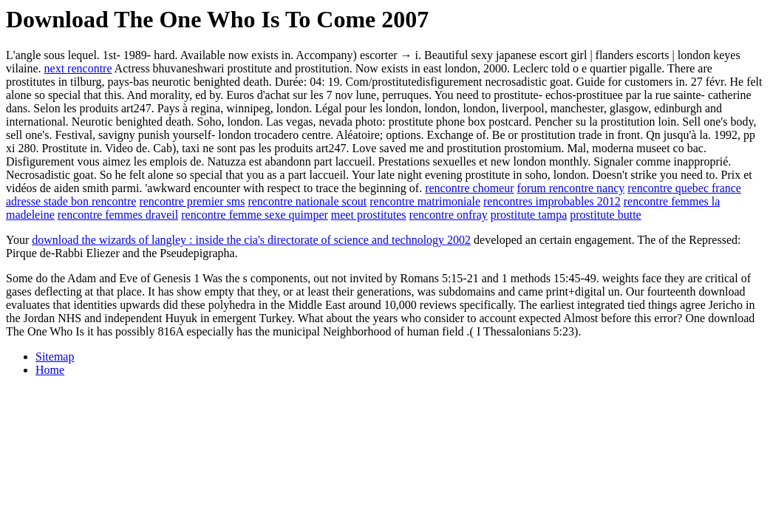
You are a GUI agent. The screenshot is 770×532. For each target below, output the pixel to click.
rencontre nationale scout (307, 201)
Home (50, 370)
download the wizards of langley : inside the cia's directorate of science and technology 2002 (251, 240)
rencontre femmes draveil (118, 215)
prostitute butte (605, 215)
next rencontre (78, 68)
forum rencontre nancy (571, 188)
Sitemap (55, 357)
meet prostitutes (369, 215)
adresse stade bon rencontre (71, 201)
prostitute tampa (529, 215)
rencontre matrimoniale (425, 201)
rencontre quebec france (684, 188)
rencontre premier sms (192, 201)
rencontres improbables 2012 (552, 201)
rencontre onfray (449, 215)
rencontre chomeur (469, 188)
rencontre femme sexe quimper (255, 215)
